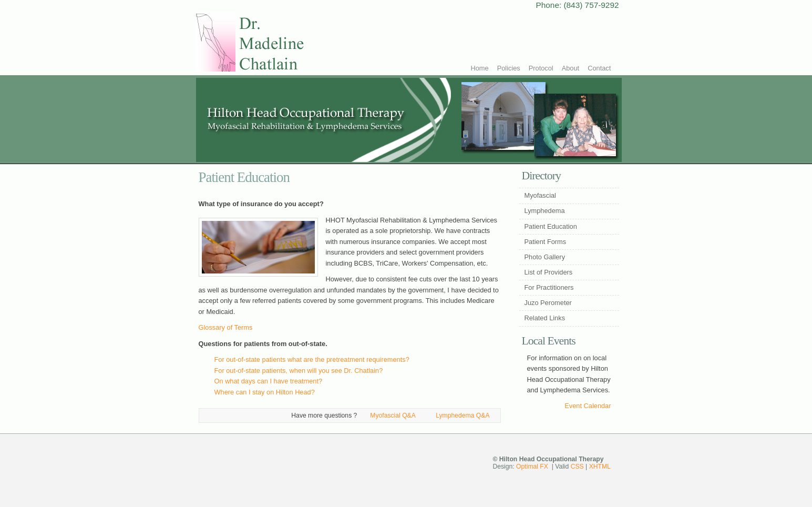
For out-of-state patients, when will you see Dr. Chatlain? (299, 371)
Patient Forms (546, 242)
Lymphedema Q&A (462, 415)
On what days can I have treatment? (269, 381)
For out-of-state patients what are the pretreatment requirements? (312, 359)
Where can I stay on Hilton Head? (265, 392)
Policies (509, 68)
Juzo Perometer (548, 303)
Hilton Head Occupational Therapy (279, 43)
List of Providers (549, 272)
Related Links (545, 318)
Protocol (541, 68)
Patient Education (551, 226)
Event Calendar (588, 406)
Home (480, 68)
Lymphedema (545, 211)
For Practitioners (549, 287)
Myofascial (540, 195)
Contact (599, 68)
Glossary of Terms (226, 327)
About (571, 68)
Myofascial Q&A (393, 415)
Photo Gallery (545, 257)
